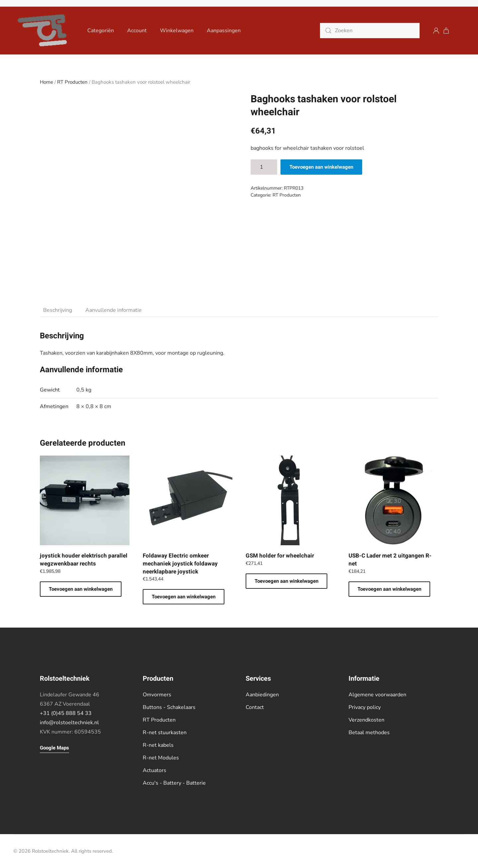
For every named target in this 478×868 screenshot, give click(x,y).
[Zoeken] (370, 31)
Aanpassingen (224, 31)
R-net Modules (161, 758)
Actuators (155, 770)
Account (137, 31)
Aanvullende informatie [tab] (114, 310)
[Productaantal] (264, 167)
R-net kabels (158, 745)
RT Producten (72, 82)
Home (46, 82)
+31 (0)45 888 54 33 (66, 713)
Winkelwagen (177, 31)
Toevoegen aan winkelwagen (321, 167)
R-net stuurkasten (165, 733)
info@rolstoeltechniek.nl (69, 723)
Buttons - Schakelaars (169, 707)
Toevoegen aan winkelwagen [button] (81, 589)
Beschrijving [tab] (58, 310)
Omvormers (157, 695)
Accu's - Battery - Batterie (174, 783)
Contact (255, 707)
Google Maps (54, 748)
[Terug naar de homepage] (44, 31)
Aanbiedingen (262, 695)
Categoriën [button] (101, 31)
